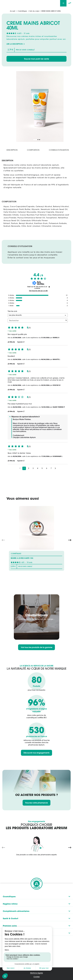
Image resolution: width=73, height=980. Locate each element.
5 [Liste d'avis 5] (42, 468)
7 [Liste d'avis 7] (51, 468)
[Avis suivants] (55, 468)
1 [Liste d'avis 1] (24, 468)
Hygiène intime (10, 904)
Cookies (37, 977)
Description (12, 150)
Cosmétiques (22, 11)
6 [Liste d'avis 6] (47, 468)
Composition (33, 150)
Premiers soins (10, 926)
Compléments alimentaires (16, 911)
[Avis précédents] (20, 468)
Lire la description (15, 44)
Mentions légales (37, 973)
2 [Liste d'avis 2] (29, 468)
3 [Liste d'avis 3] (33, 468)
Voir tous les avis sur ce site (38, 291)
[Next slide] (70, 540)
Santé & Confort (11, 918)
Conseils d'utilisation (59, 150)
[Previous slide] (3, 847)
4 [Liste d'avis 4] (38, 468)
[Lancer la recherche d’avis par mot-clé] (66, 321)
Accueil (13, 11)
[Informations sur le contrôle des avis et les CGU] (49, 287)
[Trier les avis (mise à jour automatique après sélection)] (38, 315)
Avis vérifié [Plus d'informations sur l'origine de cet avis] (13, 331)
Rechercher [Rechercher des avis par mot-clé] (36, 321)
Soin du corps (34, 11)
